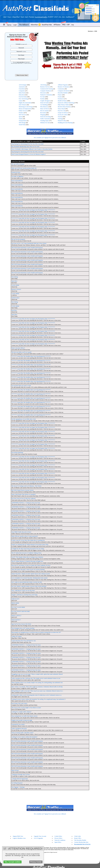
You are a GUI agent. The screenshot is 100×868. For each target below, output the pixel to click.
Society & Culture (63, 115)
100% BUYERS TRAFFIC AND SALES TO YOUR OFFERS (28, 570)
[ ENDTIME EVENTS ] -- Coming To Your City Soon (26, 649)
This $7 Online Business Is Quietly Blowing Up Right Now (27, 561)
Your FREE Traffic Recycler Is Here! (21, 532)
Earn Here (14, 310)
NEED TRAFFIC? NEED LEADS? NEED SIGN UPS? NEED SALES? (31, 574)
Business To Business (64, 87)
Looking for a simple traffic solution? (21, 712)
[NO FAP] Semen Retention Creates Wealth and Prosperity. (27, 252)
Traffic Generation (45, 119)
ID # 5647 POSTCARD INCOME (21, 611)
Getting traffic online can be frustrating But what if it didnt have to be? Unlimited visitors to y (36, 695)
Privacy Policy (58, 838)
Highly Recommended (25, 103)
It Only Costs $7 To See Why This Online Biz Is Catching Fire (28, 540)
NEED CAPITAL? (16, 616)
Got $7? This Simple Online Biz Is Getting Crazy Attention (27, 557)
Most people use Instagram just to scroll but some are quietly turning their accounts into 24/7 (36, 632)
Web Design (22, 123)
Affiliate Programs (63, 85)
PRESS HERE (15, 603)
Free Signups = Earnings (18, 787)
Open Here (14, 281)
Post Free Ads (61, 111)
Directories (43, 93)
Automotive (22, 87)
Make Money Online (63, 105)
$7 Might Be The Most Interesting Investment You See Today (28, 549)
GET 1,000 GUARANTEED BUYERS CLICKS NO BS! (27, 582)
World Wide (22, 125)
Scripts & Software (63, 113)
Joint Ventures (23, 105)
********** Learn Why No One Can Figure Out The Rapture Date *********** (33, 210)
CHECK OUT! (15, 599)
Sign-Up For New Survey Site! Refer (21, 624)
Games (21, 101)
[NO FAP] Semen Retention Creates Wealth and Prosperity (27, 248)
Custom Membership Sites (81, 842)
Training (60, 119)
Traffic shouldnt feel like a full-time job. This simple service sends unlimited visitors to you (36, 678)
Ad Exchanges (23, 85)
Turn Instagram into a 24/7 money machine (23, 628)
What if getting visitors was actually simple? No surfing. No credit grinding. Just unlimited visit (37, 683)
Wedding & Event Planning (65, 123)
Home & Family (45, 103)
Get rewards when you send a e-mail (21, 386)
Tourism (60, 117)
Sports (20, 117)
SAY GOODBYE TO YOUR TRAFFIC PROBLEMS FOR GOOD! (29, 578)
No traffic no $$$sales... (18, 176)
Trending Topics (45, 121)
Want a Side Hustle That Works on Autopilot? (24, 494)
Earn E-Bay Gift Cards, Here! (19, 703)
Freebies (42, 99)
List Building (44, 105)
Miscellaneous (44, 107)
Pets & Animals (44, 111)
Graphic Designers (45, 101)
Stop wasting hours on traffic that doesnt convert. (25, 716)
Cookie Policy (58, 836)
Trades (21, 119)
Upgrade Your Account (40, 836)
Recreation (43, 113)
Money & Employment (25, 109)
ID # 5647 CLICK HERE (18, 607)
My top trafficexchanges (18, 164)
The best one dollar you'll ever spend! (21, 352)
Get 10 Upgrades (38, 838)
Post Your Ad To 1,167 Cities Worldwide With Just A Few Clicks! (29, 243)
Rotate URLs (78, 838)
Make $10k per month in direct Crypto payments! (25, 536)
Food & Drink (23, 97)
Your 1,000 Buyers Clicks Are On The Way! (23, 591)
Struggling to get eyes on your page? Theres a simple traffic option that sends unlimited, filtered (37, 674)
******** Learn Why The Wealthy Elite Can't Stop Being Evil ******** (31, 356)
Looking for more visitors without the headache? (24, 737)
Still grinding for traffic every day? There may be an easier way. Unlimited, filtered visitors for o (37, 691)
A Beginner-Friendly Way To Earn (21, 775)
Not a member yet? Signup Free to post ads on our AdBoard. (50, 138)
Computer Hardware (46, 91)
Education (21, 95)
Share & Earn (15, 770)
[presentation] (22, 69)
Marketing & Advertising (26, 107)
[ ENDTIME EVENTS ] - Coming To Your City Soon (26, 503)
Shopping (43, 115)
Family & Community (46, 95)
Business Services (45, 87)
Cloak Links (77, 836)
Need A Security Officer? (18, 348)
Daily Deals (22, 93)
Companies (22, 91)
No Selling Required (17, 783)
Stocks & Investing (45, 117)
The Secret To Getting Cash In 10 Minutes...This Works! (26, 486)
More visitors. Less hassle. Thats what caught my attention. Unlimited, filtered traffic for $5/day (37, 687)
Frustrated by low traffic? (18, 724)
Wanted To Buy (62, 121)
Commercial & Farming (47, 89)
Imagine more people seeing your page (22, 720)
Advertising (43, 85)
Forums (60, 97)
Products (21, 113)
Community (61, 89)
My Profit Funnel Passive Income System (22, 490)
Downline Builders (63, 93)
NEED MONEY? (16, 620)
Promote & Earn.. (16, 172)
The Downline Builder (80, 840)
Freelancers (61, 99)
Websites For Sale (45, 123)
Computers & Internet (64, 91)
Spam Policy (58, 842)
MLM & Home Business (64, 107)
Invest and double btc (17, 181)
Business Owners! (16, 289)
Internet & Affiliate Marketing (66, 103)
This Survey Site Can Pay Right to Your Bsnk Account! (26, 708)
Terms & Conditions (60, 840)
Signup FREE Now (18, 836)
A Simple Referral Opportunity (20, 779)
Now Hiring (15, 277)
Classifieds (22, 89)
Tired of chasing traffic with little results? (22, 733)
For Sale (42, 97)
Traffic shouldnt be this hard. (19, 729)
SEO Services (22, 115)
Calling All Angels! (17, 637)
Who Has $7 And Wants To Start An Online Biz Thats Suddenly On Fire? (31, 565)
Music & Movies (45, 109)
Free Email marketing (17, 453)
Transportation (23, 121)
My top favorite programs (18, 239)
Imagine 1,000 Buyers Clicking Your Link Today (24, 595)
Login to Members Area (19, 838)
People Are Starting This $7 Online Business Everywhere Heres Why (30, 545)
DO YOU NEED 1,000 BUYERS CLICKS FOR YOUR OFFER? (29, 586)
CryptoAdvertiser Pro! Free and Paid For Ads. (24, 641)
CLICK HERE (15, 285)
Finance (60, 95)
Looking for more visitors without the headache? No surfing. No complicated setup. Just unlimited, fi (38, 699)
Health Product (15, 298)
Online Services (23, 111)
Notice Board (61, 109)
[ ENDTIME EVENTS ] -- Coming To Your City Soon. (26, 645)
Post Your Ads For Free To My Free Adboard (23, 499)
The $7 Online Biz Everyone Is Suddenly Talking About (26, 553)
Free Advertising (23, 99)
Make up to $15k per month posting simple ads (24, 168)
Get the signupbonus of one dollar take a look (24, 419)
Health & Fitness (62, 101)
